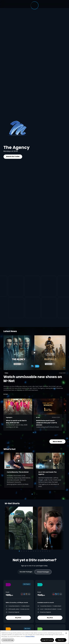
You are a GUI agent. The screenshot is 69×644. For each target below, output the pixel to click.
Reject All (61, 640)
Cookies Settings (8, 640)
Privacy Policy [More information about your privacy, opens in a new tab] (30, 636)
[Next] (62, 528)
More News (57, 442)
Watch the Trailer (13, 156)
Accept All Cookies (47, 640)
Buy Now (18, 618)
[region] (34, 637)
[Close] (66, 633)
